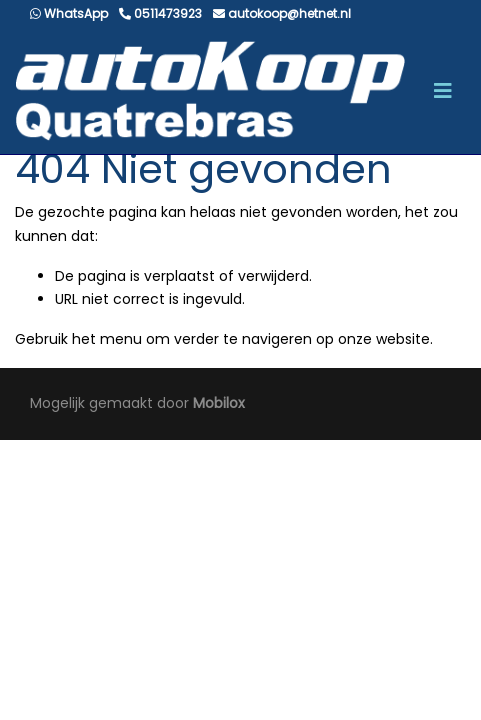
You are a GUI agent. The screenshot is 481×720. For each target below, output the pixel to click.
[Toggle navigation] (443, 91)
